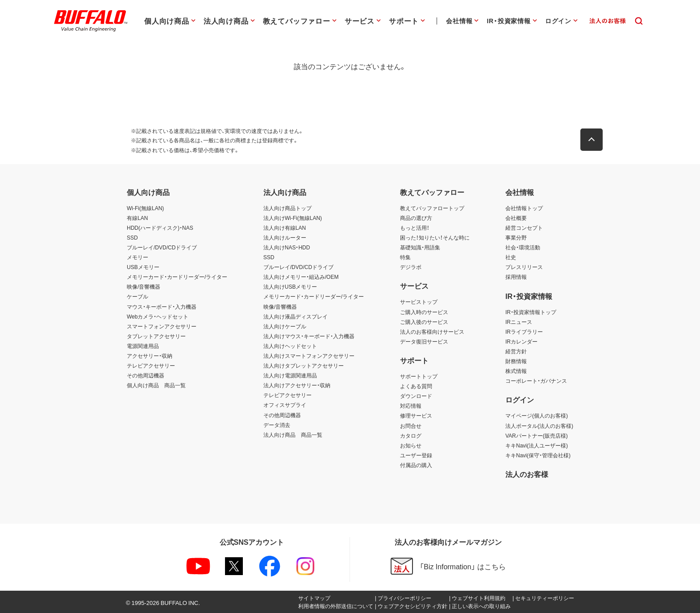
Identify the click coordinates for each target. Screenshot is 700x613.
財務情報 (516, 361)
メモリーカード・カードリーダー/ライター (177, 277)
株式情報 (516, 371)
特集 (405, 257)
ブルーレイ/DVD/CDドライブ (162, 247)
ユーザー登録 (416, 455)
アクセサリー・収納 (150, 356)
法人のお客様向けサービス (432, 331)
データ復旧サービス (424, 341)
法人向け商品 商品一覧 (293, 435)
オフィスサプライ (285, 405)
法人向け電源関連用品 (290, 375)
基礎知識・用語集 (420, 247)
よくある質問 (416, 386)
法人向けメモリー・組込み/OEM (301, 277)
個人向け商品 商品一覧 (156, 385)
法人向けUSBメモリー (290, 286)
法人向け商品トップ (287, 208)
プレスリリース (524, 267)
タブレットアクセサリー (156, 336)
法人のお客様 (527, 474)
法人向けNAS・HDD (287, 247)
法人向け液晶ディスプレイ (296, 316)
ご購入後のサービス (424, 322)
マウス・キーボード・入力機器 (162, 306)
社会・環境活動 (523, 247)
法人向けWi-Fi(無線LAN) (293, 218)
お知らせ (411, 445)
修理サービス (416, 415)
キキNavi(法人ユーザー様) (537, 445)
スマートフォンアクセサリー (162, 326)
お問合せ (411, 426)
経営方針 (516, 351)
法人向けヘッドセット (290, 346)
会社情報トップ (524, 208)
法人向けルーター (285, 237)
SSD (132, 237)
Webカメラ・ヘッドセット (158, 316)
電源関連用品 (143, 346)
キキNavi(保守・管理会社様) (538, 455)
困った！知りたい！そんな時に (435, 237)
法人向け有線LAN (285, 228)
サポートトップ (419, 376)
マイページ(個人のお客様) (537, 415)
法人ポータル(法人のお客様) (539, 426)
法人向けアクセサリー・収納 (297, 385)
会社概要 (516, 218)
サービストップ (419, 302)
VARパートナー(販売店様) (537, 435)
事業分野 (516, 237)
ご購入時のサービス (424, 312)
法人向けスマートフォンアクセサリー (309, 356)
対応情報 (411, 406)
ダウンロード (416, 396)
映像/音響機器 (144, 286)
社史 (511, 257)
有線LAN (137, 218)
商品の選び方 (416, 218)
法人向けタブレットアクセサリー (304, 365)
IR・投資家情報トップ (531, 312)
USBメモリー (143, 267)
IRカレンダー (521, 341)
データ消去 (277, 425)
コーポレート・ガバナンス (536, 381)
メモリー (137, 257)
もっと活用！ (415, 228)
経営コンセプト (524, 228)
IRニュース (519, 322)
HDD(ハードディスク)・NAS (160, 228)
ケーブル (137, 296)
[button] (596, 140)
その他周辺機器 (146, 375)
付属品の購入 (416, 465)
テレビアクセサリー (151, 365)
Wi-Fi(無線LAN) (145, 208)
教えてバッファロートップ (432, 208)
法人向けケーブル (285, 326)
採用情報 (516, 277)
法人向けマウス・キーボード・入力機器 (309, 336)
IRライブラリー (524, 331)
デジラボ (411, 267)
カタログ (411, 435)
